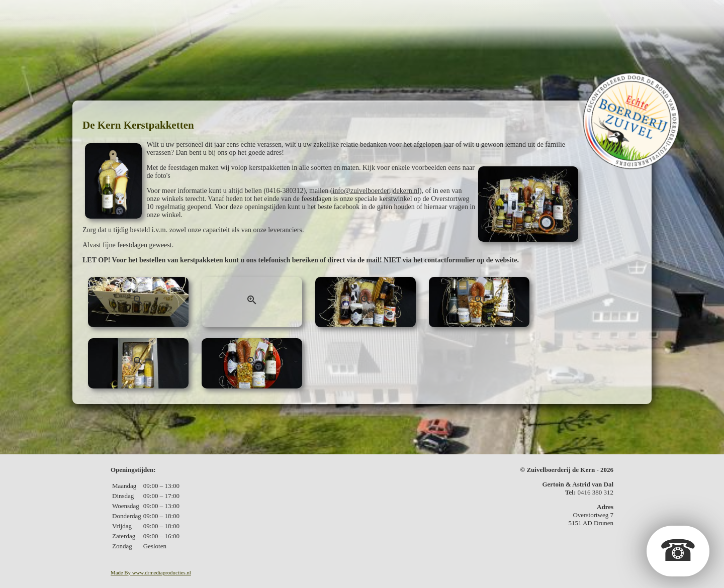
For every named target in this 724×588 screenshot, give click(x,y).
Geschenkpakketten (312, 13)
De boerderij (170, 13)
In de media (520, 13)
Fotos (471, 13)
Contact (576, 13)
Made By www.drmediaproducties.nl (151, 572)
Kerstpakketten (409, 13)
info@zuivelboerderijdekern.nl (376, 191)
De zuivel (232, 13)
